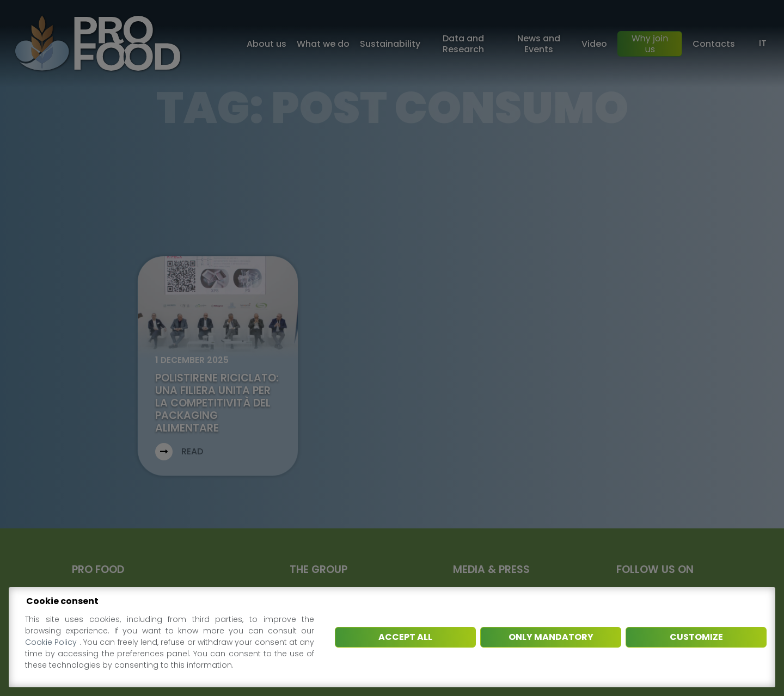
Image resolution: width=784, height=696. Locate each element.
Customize (696, 637)
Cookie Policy (52, 642)
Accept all (405, 637)
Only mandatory (551, 637)
